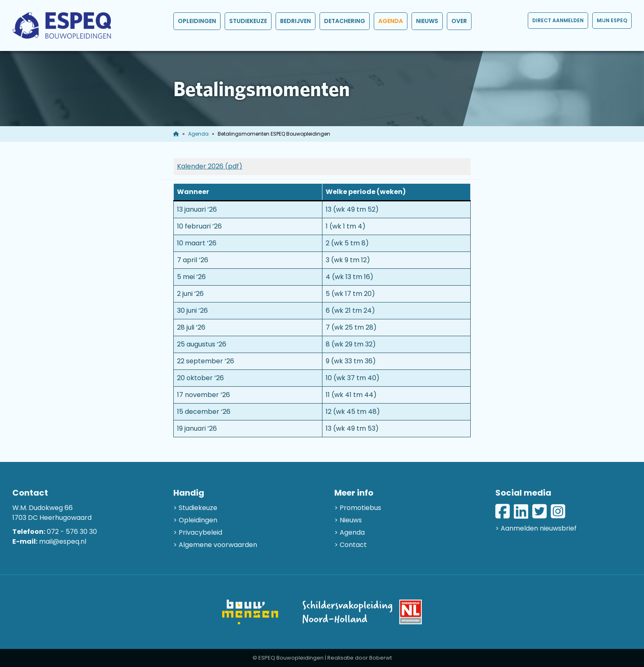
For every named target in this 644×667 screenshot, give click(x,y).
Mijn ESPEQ (612, 20)
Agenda (391, 21)
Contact (353, 545)
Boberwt (381, 658)
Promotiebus (360, 508)
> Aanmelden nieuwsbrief (536, 528)
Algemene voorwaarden (218, 545)
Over (459, 21)
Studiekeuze (248, 21)
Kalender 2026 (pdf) (210, 166)
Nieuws (427, 21)
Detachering (345, 21)
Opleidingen (197, 21)
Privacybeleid (200, 532)
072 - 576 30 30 (72, 532)
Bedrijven (296, 21)
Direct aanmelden (558, 20)
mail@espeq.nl (63, 541)
